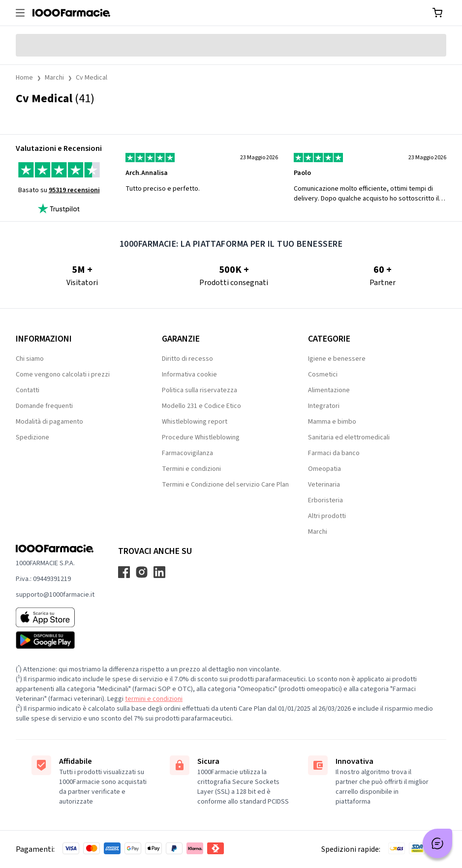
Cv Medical (92, 78)
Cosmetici (323, 375)
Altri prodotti (327, 516)
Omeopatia (324, 469)
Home (24, 78)
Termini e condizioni (191, 469)
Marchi (54, 78)
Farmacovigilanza (187, 453)
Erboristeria (325, 500)
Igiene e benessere (337, 359)
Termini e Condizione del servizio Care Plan (225, 485)
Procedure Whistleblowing (201, 437)
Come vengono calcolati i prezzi (63, 375)
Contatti (28, 390)
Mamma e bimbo (332, 422)
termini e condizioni (154, 699)
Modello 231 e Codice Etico (201, 406)
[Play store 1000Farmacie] (55, 640)
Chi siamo (30, 359)
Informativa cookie (189, 375)
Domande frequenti (44, 406)
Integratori (324, 406)
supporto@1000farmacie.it (55, 595)
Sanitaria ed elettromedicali (349, 437)
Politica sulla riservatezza (200, 390)
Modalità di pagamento (49, 422)
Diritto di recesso (187, 359)
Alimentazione (329, 390)
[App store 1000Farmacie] (55, 617)
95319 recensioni (74, 190)
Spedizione (32, 437)
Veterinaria (324, 485)
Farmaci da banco (334, 453)
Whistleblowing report (195, 422)
